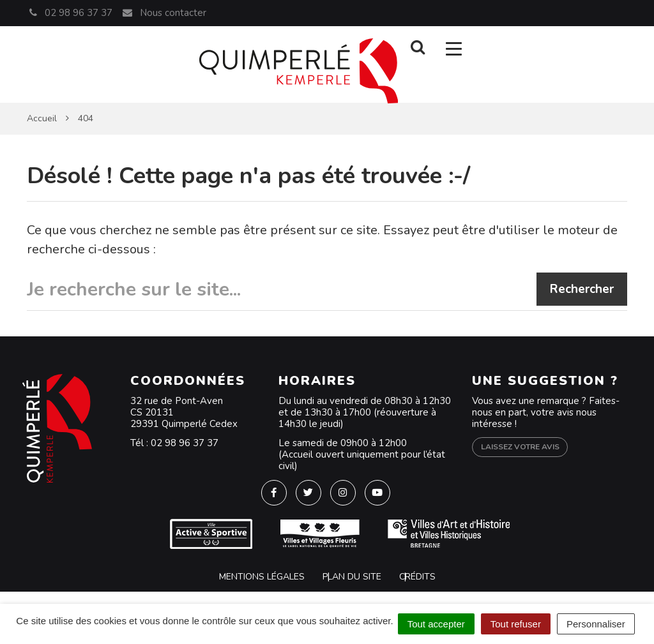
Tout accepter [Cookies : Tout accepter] (436, 624)
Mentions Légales (262, 577)
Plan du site (352, 577)
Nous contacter (163, 13)
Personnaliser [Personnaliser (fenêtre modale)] (596, 624)
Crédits (417, 577)
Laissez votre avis (520, 447)
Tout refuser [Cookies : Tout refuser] (516, 624)
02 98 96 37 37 (185, 443)
